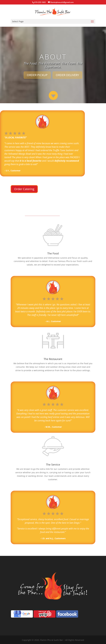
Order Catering (24, 189)
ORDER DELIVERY (67, 75)
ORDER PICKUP (37, 75)
